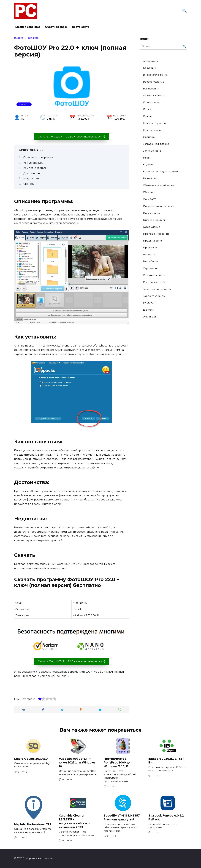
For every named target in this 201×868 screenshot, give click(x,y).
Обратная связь (56, 27)
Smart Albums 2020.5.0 (31, 759)
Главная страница (28, 27)
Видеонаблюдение (155, 75)
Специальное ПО (154, 282)
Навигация (150, 178)
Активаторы (151, 61)
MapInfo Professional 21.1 (33, 824)
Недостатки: (31, 179)
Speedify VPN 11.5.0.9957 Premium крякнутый (122, 817)
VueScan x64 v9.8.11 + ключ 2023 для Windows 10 (77, 762)
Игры (147, 158)
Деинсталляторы (154, 95)
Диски (147, 109)
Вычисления (151, 89)
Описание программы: (39, 157)
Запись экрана (152, 151)
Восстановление (154, 82)
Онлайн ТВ (150, 199)
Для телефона (152, 130)
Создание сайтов (154, 275)
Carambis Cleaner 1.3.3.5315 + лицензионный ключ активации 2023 (75, 821)
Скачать (29, 184)
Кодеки (148, 165)
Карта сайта (81, 27)
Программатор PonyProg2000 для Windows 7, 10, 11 (118, 762)
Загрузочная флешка (156, 144)
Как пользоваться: (35, 168)
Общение (149, 192)
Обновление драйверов (159, 185)
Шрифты (149, 310)
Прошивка (150, 248)
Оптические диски (155, 220)
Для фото (24, 104)
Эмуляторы (150, 317)
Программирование (156, 234)
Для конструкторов (155, 123)
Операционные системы (159, 206)
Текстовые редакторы (157, 289)
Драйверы (150, 137)
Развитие (149, 254)
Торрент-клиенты (154, 296)
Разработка (150, 261)
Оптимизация (152, 213)
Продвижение (152, 241)
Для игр (148, 116)
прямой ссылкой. (57, 676)
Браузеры (149, 68)
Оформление (152, 227)
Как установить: (34, 163)
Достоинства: (32, 173)
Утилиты (148, 303)
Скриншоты (151, 268)
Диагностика (151, 102)
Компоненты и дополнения (160, 171)
